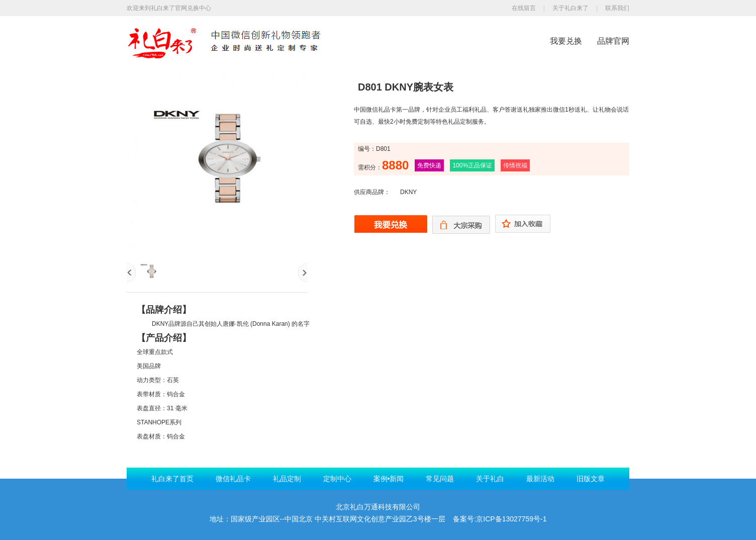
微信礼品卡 (233, 479)
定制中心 (337, 479)
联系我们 (617, 8)
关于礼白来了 (571, 8)
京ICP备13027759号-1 (511, 519)
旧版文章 (591, 479)
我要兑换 (393, 223)
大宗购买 (463, 224)
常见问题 (440, 479)
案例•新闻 (389, 479)
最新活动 (540, 479)
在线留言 (524, 8)
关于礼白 (490, 479)
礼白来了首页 (172, 479)
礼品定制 (287, 479)
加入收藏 (526, 224)
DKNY (408, 192)
